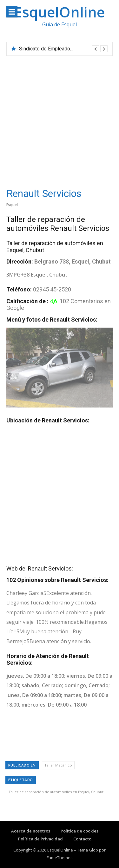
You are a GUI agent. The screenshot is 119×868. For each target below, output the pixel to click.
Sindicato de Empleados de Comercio (61, 49)
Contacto (82, 839)
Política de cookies (79, 831)
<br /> (60, 492)
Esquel (12, 205)
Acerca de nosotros (31, 831)
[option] (63, 49)
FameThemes (60, 858)
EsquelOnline (60, 12)
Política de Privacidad (40, 839)
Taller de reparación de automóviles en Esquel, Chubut (56, 792)
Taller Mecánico (58, 765)
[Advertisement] (60, 118)
